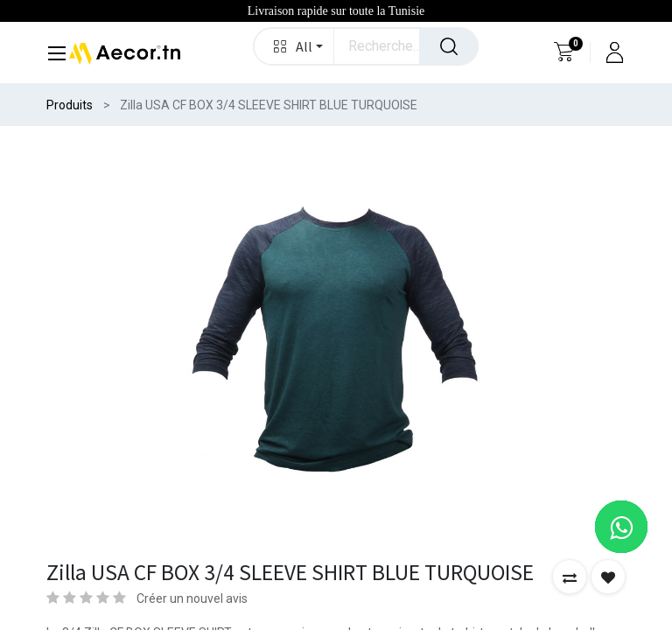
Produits (70, 105)
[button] (294, 46)
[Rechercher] (449, 46)
